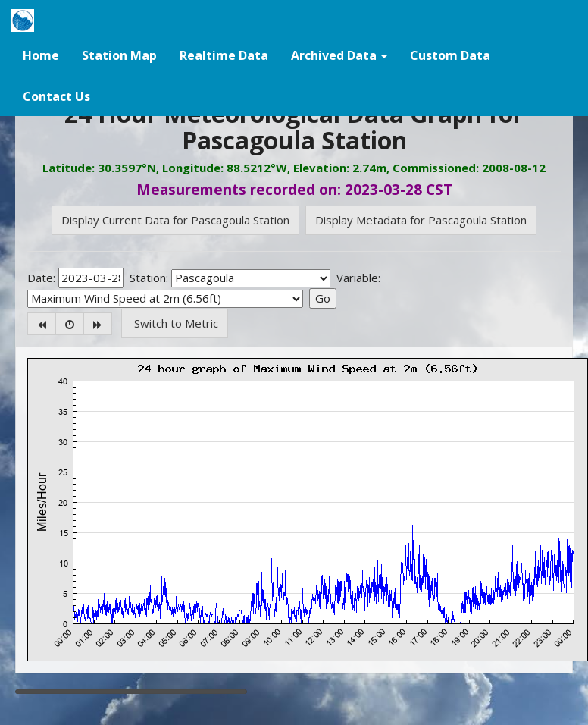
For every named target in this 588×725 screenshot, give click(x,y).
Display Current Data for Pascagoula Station (175, 220)
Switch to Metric (175, 323)
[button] (339, 55)
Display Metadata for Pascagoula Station (421, 220)
